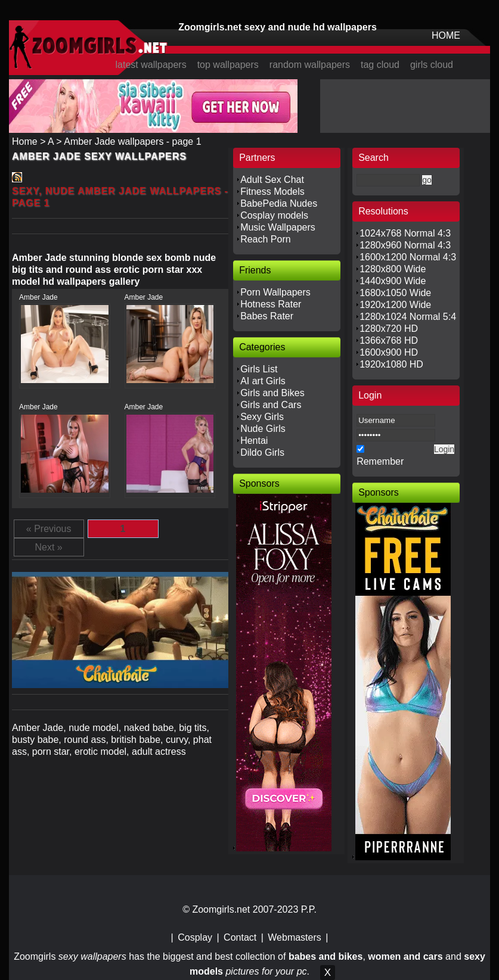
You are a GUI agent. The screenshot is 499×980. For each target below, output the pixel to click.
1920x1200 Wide (395, 305)
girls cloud (432, 65)
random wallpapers (310, 65)
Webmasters (295, 937)
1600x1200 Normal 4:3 (408, 257)
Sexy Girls (262, 417)
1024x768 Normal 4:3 (405, 233)
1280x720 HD (389, 329)
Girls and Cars (271, 405)
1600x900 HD (389, 352)
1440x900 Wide (393, 281)
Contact (240, 937)
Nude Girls (263, 429)
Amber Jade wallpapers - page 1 (132, 141)
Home (25, 141)
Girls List (259, 369)
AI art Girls (263, 381)
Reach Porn (266, 239)
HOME (446, 35)
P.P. (309, 909)
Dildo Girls (262, 452)
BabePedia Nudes (279, 203)
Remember (380, 461)
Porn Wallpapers (275, 292)
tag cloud (380, 65)
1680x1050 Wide (395, 293)
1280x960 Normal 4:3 (405, 245)
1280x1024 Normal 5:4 (408, 317)
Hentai (254, 441)
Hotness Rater (271, 304)
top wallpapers (228, 65)
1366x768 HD (389, 340)
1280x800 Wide (393, 269)
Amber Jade (38, 297)
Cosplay (195, 937)
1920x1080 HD (391, 364)
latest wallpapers (151, 65)
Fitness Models (272, 192)
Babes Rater (267, 316)
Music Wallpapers (278, 227)
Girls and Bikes (272, 393)
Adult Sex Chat (272, 180)
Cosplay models (274, 215)
